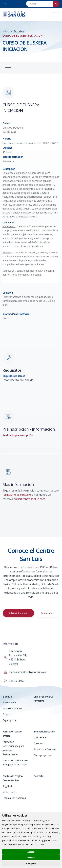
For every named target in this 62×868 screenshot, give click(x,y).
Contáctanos (47, 613)
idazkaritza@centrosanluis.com (28, 672)
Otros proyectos (42, 755)
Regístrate (8, 786)
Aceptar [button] (31, 852)
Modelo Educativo (12, 708)
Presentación (10, 702)
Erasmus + (39, 743)
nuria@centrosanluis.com (29, 499)
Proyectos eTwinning (45, 749)
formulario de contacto (17, 495)
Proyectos (8, 714)
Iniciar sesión (9, 792)
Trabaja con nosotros (14, 798)
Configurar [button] (31, 864)
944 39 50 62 (17, 681)
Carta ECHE (40, 738)
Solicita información (18, 613)
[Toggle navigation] (56, 14)
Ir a (5, 4)
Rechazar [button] (31, 858)
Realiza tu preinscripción (18, 435)
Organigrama (10, 720)
